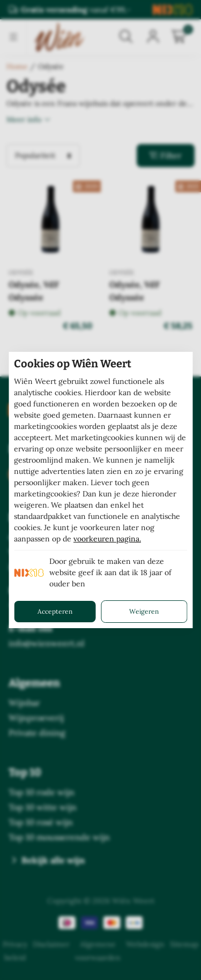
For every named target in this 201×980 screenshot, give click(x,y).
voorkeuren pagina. (107, 539)
